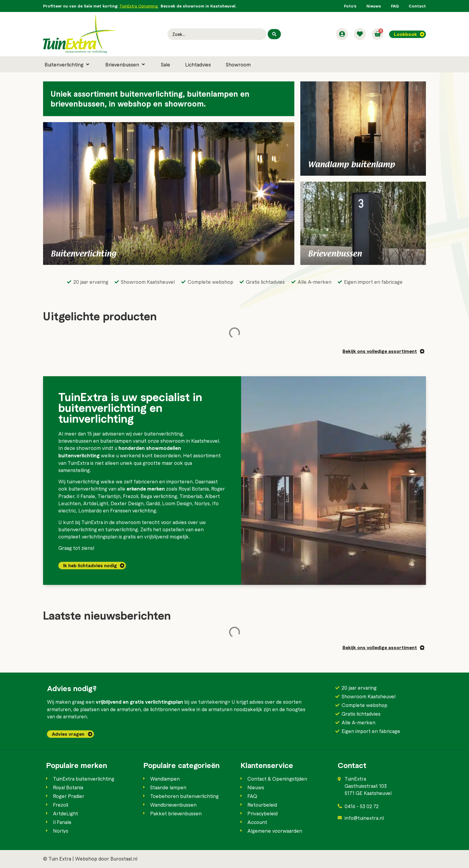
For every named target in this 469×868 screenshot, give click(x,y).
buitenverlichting (163, 433)
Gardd (153, 503)
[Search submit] (274, 34)
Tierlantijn (109, 496)
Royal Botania (194, 488)
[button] (67, 64)
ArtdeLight (96, 503)
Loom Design (177, 503)
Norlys (202, 503)
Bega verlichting (159, 496)
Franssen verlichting (133, 510)
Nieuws (374, 6)
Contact (417, 6)
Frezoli (131, 496)
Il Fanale (86, 496)
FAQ (395, 6)
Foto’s (350, 6)
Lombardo (90, 510)
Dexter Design (127, 503)
